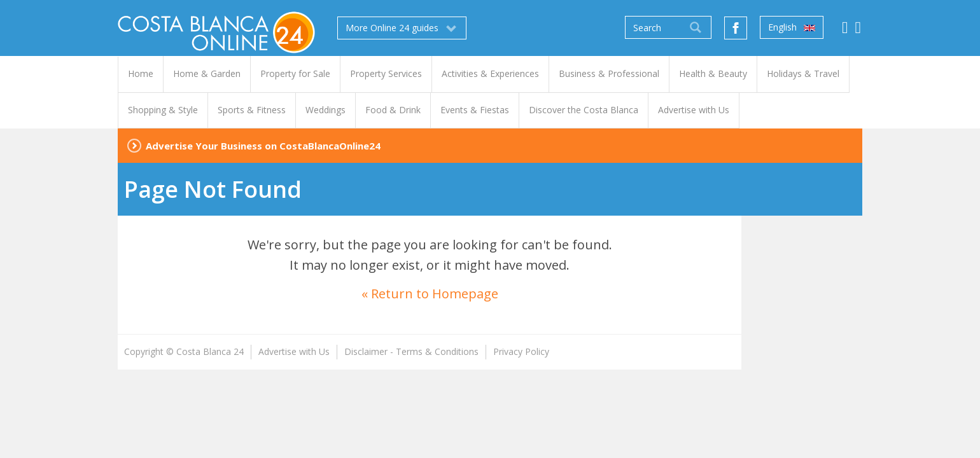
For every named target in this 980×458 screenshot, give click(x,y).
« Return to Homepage (430, 294)
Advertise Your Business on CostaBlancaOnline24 (263, 146)
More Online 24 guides (402, 28)
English (792, 27)
